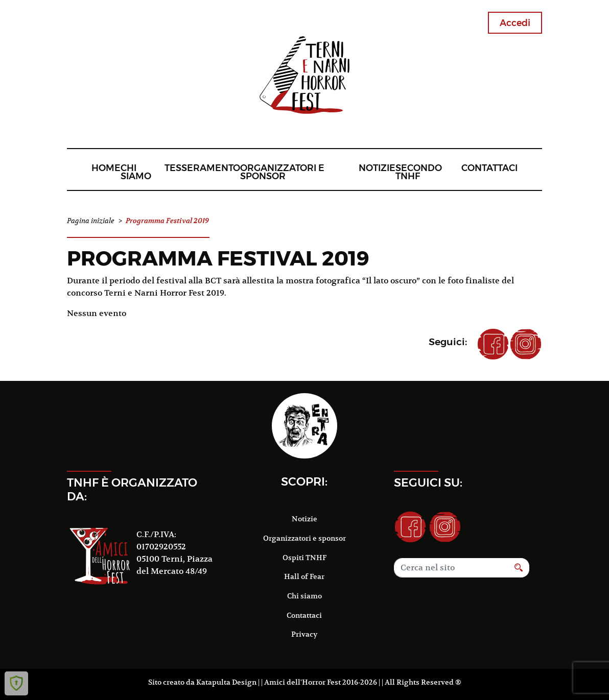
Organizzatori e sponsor (282, 172)
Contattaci (489, 168)
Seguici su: (428, 482)
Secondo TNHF (419, 172)
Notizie (377, 168)
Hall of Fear (304, 576)
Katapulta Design (226, 682)
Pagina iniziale (91, 221)
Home (106, 168)
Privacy (304, 634)
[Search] (451, 568)
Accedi (515, 23)
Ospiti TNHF (305, 558)
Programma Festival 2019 (218, 258)
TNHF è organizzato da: (132, 489)
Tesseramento (202, 168)
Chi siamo (136, 172)
